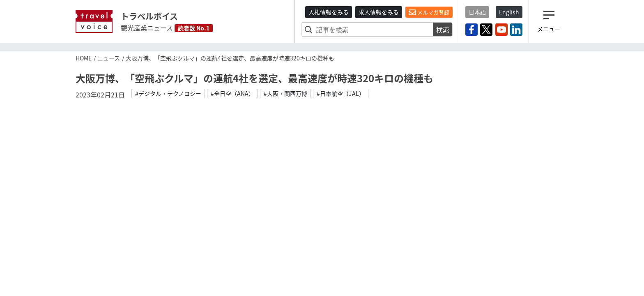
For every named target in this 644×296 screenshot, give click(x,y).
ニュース (109, 58)
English (509, 12)
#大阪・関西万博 (285, 93)
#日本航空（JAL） (341, 93)
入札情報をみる (329, 12)
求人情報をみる (379, 12)
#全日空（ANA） (232, 93)
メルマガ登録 (429, 12)
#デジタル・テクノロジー (168, 93)
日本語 (477, 12)
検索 (443, 30)
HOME (84, 58)
